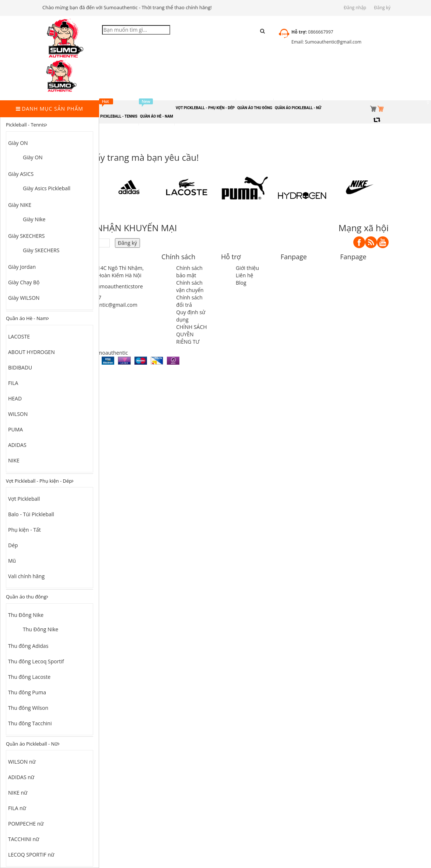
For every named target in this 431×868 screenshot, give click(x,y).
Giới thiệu (247, 268)
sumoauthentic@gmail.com (105, 305)
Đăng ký (382, 8)
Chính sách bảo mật (189, 272)
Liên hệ (244, 275)
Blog (241, 283)
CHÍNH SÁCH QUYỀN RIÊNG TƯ (191, 334)
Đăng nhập (355, 8)
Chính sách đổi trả (189, 301)
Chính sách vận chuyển (190, 286)
